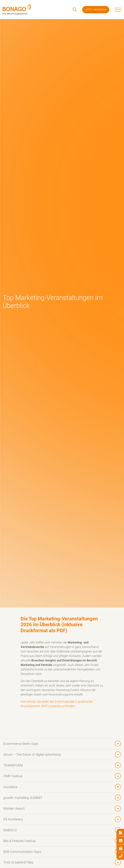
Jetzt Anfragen (96, 10)
